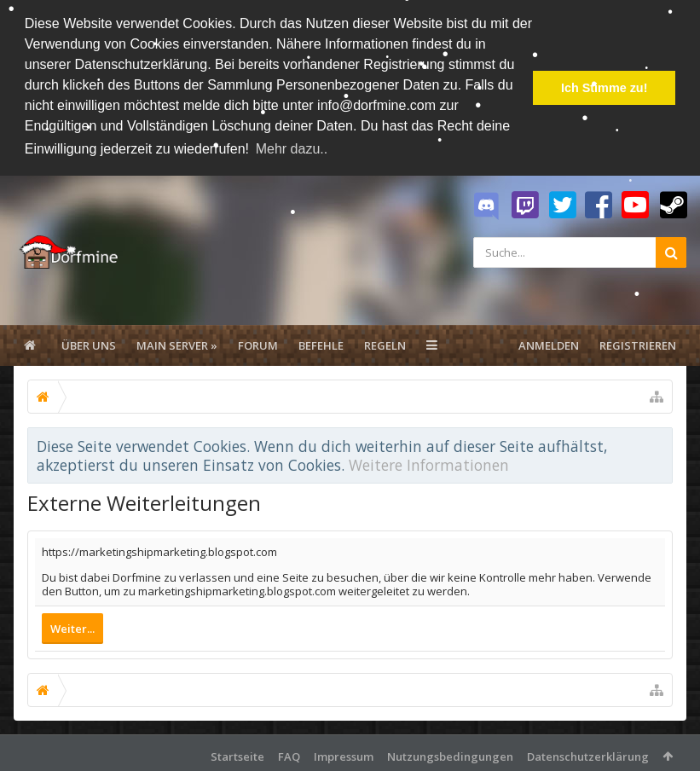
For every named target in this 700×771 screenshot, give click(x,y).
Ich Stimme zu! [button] (605, 88)
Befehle (321, 344)
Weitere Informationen (429, 463)
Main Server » (177, 344)
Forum (258, 344)
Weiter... (72, 627)
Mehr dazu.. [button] (292, 149)
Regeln (385, 344)
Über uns (89, 344)
